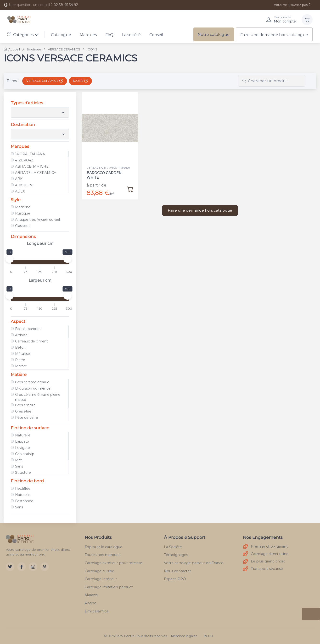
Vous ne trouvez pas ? (290, 5)
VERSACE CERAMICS (45, 81)
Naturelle (23, 435)
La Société (173, 547)
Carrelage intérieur (101, 579)
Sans (19, 466)
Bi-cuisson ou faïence (33, 388)
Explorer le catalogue (104, 547)
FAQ (109, 35)
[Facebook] (22, 567)
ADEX (20, 191)
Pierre (20, 360)
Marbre (21, 366)
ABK (19, 179)
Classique (23, 226)
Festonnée (24, 501)
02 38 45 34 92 (66, 5)
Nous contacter (177, 571)
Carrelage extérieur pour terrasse (113, 563)
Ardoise (21, 335)
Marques (88, 35)
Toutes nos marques (102, 555)
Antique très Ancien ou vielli (38, 220)
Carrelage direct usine (266, 554)
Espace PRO (175, 579)
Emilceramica (96, 611)
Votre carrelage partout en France (194, 563)
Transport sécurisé (263, 569)
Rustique (23, 213)
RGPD (208, 636)
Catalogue (61, 35)
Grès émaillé (25, 405)
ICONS (80, 81)
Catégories (20, 35)
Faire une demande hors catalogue (274, 35)
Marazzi (91, 595)
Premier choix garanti (266, 547)
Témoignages (176, 555)
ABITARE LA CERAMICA (36, 173)
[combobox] (272, 81)
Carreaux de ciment (31, 341)
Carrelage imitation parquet (109, 587)
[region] (40, 172)
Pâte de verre (27, 418)
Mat (18, 460)
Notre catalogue (214, 35)
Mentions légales (184, 636)
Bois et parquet (28, 329)
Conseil (156, 35)
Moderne (23, 207)
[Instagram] (33, 567)
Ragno (91, 603)
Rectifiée (23, 489)
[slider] (10, 259)
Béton (20, 347)
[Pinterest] (45, 567)
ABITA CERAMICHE (32, 166)
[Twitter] (10, 567)
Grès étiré (23, 411)
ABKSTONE (25, 185)
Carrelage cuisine (99, 571)
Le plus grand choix (264, 562)
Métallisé (22, 354)
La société (131, 35)
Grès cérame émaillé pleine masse (38, 397)
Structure (23, 473)
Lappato (22, 441)
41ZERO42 (24, 160)
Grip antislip (25, 454)
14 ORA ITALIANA (30, 154)
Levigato (22, 448)
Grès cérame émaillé (32, 382)
